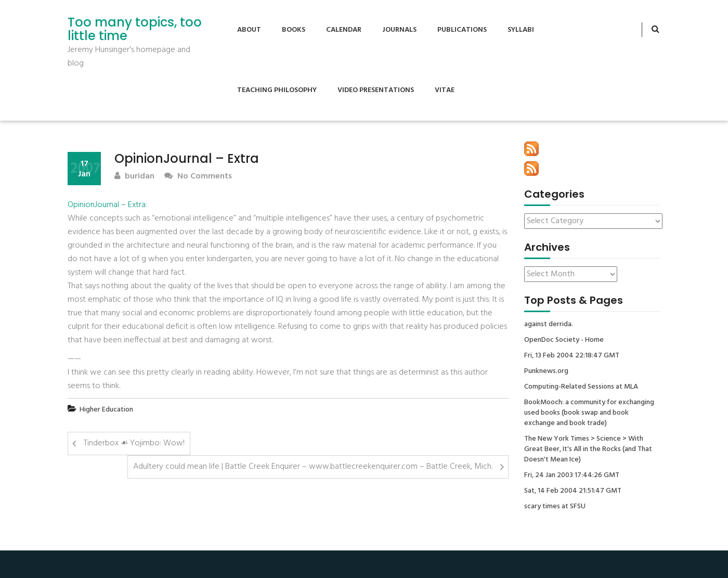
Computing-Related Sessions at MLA (581, 387)
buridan (134, 177)
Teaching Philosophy (277, 90)
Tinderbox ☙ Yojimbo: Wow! (134, 443)
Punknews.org (546, 371)
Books (294, 30)
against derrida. (549, 325)
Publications (462, 30)
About (249, 30)
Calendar (344, 30)
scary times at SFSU (555, 507)
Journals (399, 30)
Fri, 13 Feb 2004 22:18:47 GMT (572, 356)
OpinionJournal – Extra (107, 205)
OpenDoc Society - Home (564, 340)
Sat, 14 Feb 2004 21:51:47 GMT (573, 491)
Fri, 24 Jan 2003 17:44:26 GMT (572, 476)
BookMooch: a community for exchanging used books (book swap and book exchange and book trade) (589, 413)
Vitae (445, 90)
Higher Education (106, 410)
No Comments (198, 177)
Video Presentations (376, 90)
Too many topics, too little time (135, 29)
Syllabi (521, 30)
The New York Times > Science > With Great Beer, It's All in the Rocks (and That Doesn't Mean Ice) (588, 449)
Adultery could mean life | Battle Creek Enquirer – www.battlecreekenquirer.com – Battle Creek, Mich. (313, 467)
